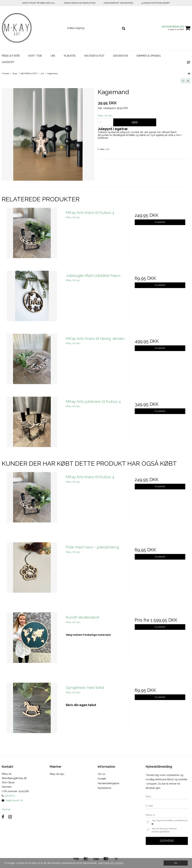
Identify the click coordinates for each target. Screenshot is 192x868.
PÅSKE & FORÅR (11, 56)
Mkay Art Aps (57, 774)
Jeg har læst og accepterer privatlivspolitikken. (164, 830)
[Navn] (167, 796)
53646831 (9, 796)
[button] (183, 81)
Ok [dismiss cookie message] (176, 863)
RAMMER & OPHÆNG (149, 56)
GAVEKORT (8, 62)
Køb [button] (135, 122)
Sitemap (6, 809)
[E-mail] (167, 806)
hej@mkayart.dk (14, 800)
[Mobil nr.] (167, 815)
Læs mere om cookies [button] (111, 863)
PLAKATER (70, 56)
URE (53, 56)
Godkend (167, 841)
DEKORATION (121, 56)
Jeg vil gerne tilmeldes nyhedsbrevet (169, 822)
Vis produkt (160, 222)
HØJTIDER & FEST (94, 56)
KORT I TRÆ (35, 56)
